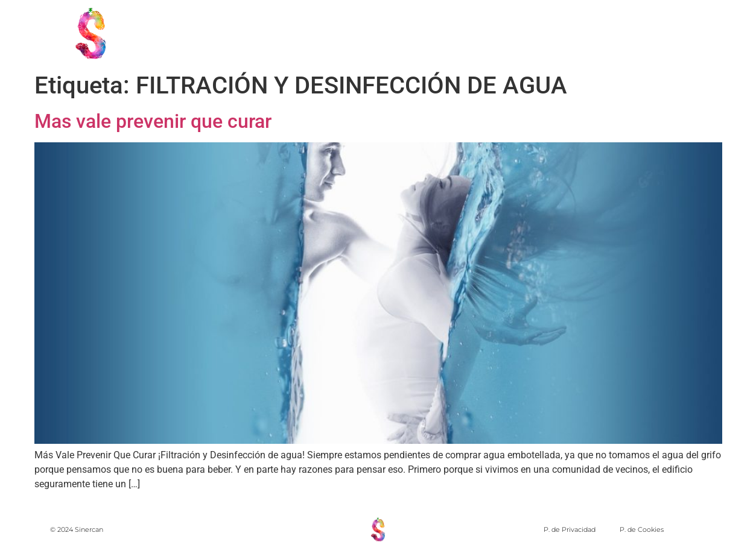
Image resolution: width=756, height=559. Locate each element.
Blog (724, 33)
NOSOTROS (360, 33)
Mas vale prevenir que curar (153, 121)
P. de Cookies (642, 529)
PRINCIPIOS (442, 33)
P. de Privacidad (570, 529)
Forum (667, 33)
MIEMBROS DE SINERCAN (560, 33)
